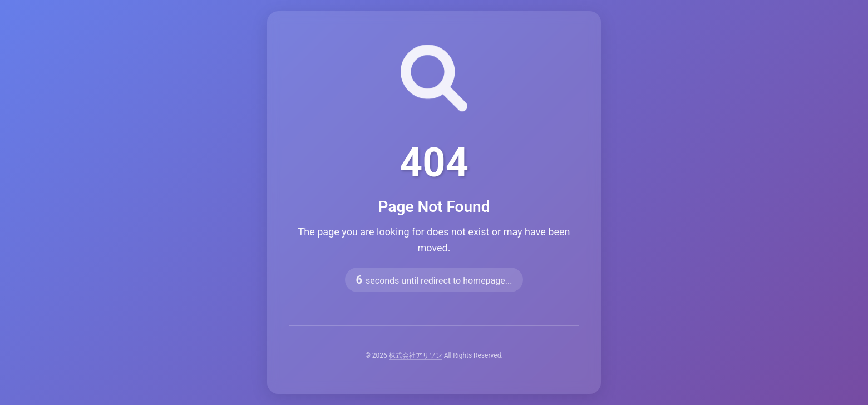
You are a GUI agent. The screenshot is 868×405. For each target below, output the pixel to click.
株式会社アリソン (416, 355)
